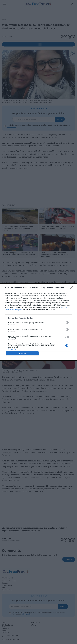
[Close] (73, 288)
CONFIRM (22, 353)
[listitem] (39, 318)
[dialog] (38, 322)
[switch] (67, 323)
